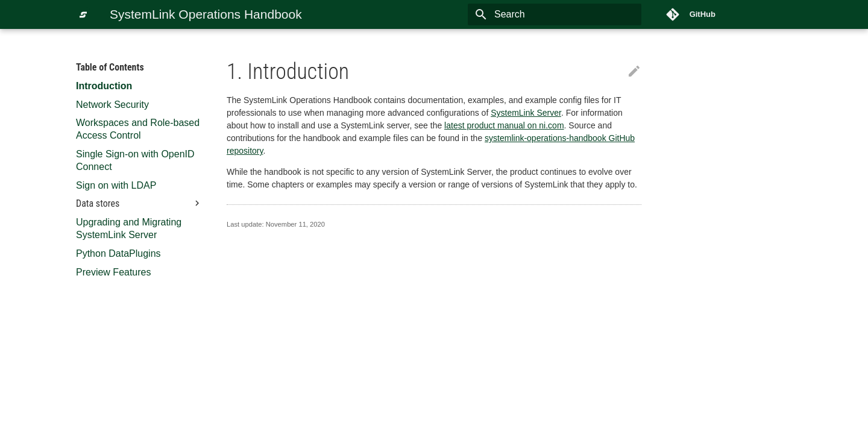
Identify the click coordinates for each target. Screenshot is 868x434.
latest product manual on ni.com (504, 125)
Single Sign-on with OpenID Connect (135, 160)
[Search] (571, 14)
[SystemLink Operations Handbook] (83, 14)
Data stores (139, 203)
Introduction (104, 86)
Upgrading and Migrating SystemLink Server (129, 228)
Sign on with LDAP (116, 185)
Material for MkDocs (148, 421)
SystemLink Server (526, 113)
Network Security (112, 105)
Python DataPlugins (118, 253)
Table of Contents (110, 67)
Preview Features (114, 272)
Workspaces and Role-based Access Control (138, 129)
